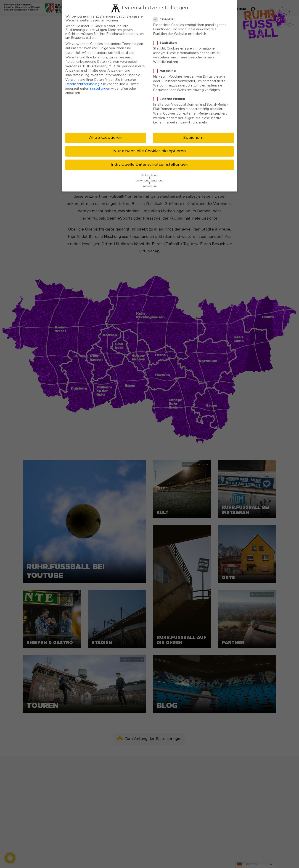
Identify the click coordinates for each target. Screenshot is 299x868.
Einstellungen (100, 89)
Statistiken (166, 43)
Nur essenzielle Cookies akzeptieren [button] (149, 151)
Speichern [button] (193, 138)
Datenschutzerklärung (82, 84)
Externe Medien (171, 99)
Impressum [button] (150, 186)
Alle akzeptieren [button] (106, 138)
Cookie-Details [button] (150, 175)
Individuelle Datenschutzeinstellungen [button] (149, 165)
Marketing (166, 71)
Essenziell (166, 19)
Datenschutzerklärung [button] (150, 181)
